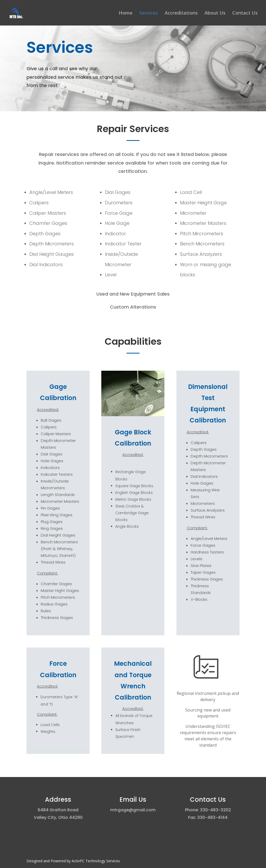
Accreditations (181, 13)
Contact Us (245, 13)
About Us (215, 13)
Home (126, 13)
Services (149, 13)
